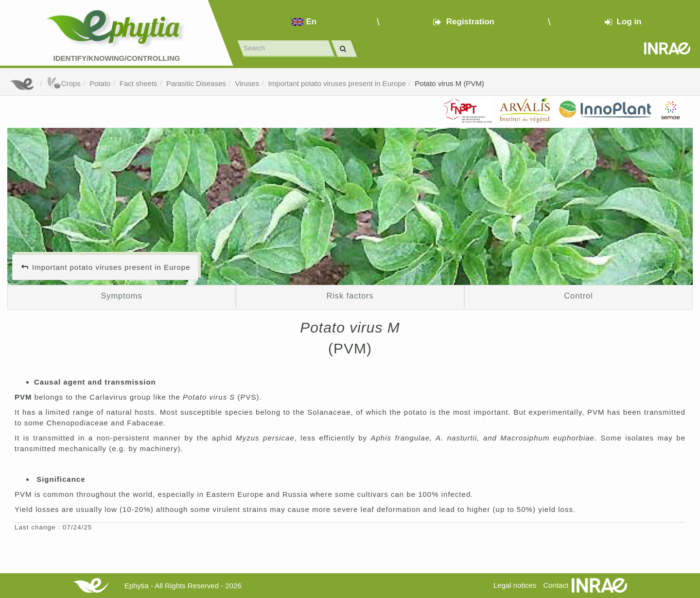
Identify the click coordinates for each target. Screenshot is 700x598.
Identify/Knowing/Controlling (117, 58)
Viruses (247, 83)
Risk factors (350, 296)
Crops (64, 83)
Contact (556, 585)
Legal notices (515, 585)
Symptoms (121, 296)
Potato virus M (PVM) (449, 83)
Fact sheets (139, 83)
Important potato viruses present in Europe (337, 83)
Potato (100, 83)
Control (578, 296)
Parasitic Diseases (196, 83)
